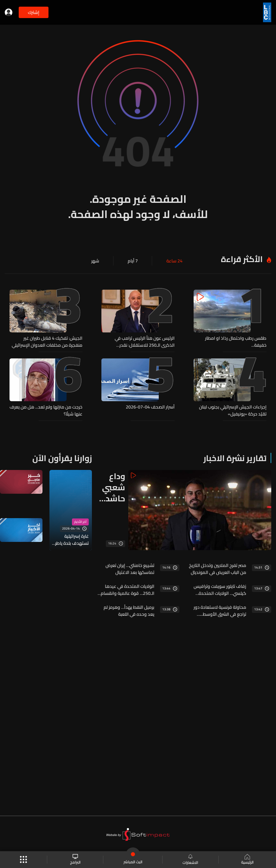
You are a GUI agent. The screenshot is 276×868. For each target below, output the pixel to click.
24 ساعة (174, 261)
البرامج (75, 860)
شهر (95, 261)
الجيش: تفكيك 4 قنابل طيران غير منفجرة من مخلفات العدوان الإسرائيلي (47, 342)
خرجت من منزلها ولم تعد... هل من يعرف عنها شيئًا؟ (46, 410)
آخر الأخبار (80, 522)
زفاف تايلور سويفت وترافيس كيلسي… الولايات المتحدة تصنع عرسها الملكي (220, 590)
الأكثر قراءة (242, 259)
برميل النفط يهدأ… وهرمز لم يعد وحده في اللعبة (129, 611)
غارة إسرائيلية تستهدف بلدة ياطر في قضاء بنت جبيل (72, 540)
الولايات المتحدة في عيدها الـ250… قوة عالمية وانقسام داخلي (128, 590)
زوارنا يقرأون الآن (62, 458)
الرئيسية (247, 860)
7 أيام (133, 261)
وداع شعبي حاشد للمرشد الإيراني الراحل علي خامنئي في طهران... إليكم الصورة (111, 487)
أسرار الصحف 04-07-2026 (150, 407)
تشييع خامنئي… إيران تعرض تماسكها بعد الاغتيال (130, 569)
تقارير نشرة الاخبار (235, 458)
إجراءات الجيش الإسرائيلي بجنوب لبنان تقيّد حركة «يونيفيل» (233, 410)
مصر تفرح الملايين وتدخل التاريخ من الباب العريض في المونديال (218, 569)
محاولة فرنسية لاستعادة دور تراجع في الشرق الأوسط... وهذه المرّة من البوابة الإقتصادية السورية (220, 611)
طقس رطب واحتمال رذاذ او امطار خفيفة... (236, 342)
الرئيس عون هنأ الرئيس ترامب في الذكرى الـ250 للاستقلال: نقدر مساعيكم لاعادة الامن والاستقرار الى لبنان (141, 342)
